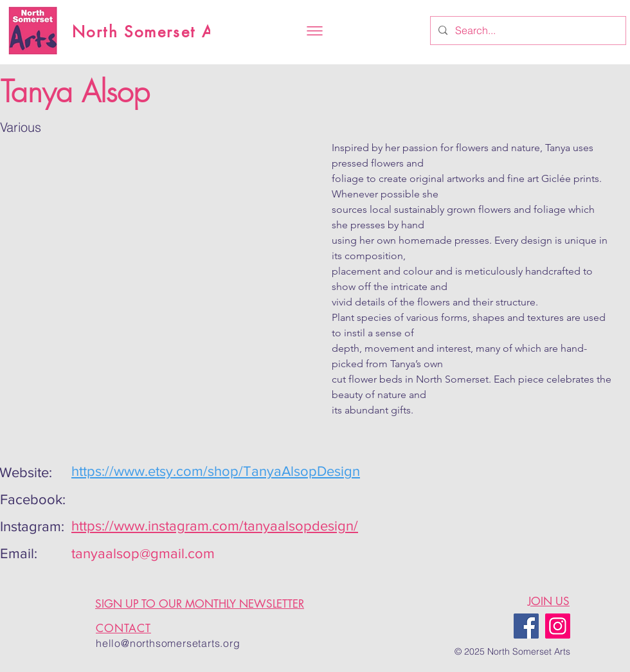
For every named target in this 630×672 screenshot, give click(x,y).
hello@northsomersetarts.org (168, 643)
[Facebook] (526, 626)
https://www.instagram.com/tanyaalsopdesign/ (215, 526)
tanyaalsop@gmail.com (143, 553)
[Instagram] (558, 626)
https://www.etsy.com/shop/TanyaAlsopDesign (216, 471)
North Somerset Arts (153, 32)
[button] (315, 31)
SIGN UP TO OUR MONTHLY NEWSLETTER (200, 604)
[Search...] (527, 31)
